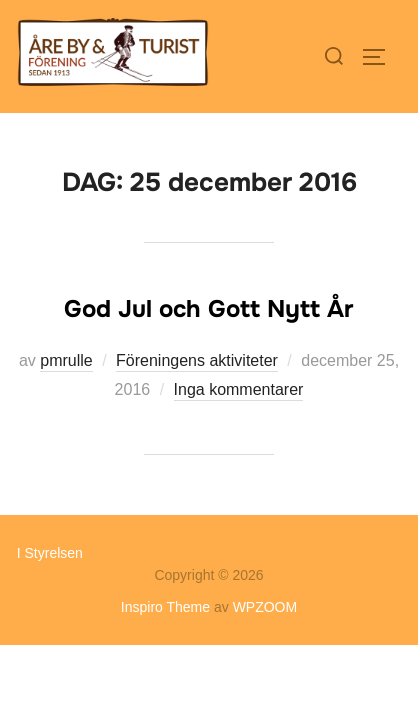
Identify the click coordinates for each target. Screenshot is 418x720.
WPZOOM (265, 607)
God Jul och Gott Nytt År (208, 309)
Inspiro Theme (165, 607)
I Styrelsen (50, 553)
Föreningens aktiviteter (197, 360)
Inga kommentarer (239, 389)
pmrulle (66, 360)
